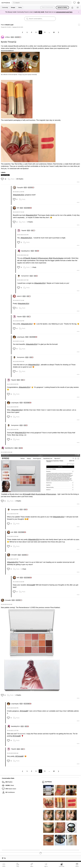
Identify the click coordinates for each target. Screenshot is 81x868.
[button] (20, 62)
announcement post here (64, 12)
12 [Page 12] (54, 32)
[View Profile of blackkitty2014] (28, 251)
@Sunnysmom (43, 258)
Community (62, 866)
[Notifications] (73, 8)
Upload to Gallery (62, 7)
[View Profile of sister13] (21, 296)
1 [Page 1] (27, 32)
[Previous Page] (23, 32)
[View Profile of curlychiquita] (23, 337)
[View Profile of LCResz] (9, 37)
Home (4, 866)
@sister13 (34, 258)
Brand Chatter (5, 175)
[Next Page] (58, 32)
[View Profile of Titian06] (26, 231)
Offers (32, 866)
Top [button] (5, 858)
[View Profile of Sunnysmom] (27, 276)
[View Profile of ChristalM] (16, 555)
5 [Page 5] (45, 32)
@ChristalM (27, 494)
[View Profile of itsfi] (20, 208)
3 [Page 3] (36, 32)
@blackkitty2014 (19, 195)
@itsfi (51, 258)
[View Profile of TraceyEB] (22, 188)
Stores (77, 866)
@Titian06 (27, 258)
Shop (18, 866)
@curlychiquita (58, 258)
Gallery (20, 8)
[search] (42, 3)
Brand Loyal (9, 25)
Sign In (46, 865)
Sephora (6, 3)
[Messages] (78, 8)
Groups (13, 8)
